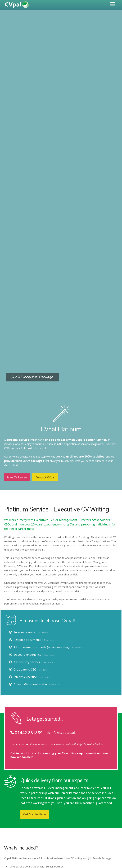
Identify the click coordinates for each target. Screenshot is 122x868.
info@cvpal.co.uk (61, 733)
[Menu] (112, 5)
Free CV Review (17, 477)
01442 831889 (26, 733)
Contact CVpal (45, 477)
